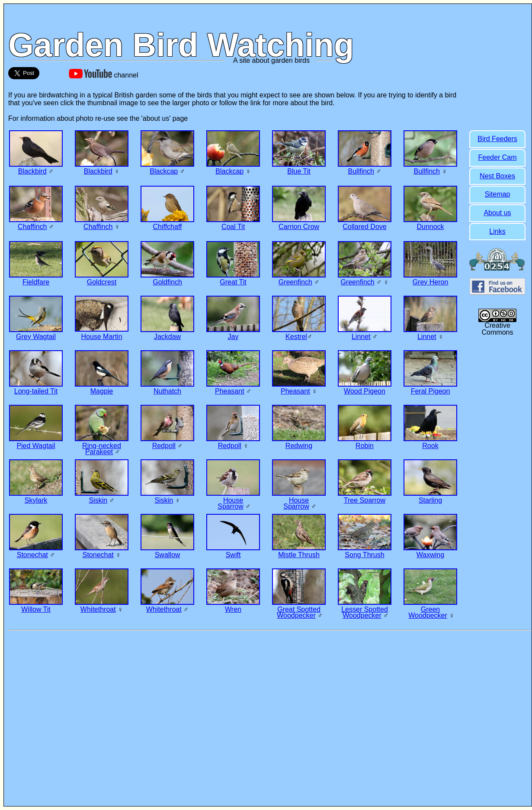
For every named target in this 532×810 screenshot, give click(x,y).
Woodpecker (296, 615)
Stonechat (32, 555)
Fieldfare (36, 282)
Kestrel (296, 337)
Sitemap (498, 194)
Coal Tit (233, 227)
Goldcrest (102, 282)
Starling (430, 500)
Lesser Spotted (365, 609)
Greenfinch (295, 282)
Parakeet (99, 452)
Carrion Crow (299, 227)
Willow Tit (36, 609)
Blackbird (32, 171)
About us (497, 213)
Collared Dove (364, 227)
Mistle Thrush (299, 555)
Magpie (102, 391)
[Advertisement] (497, 480)
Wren (233, 609)
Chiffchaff (167, 227)
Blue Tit (299, 171)
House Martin (101, 337)
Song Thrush (364, 555)
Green (430, 609)
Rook (430, 446)
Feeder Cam (498, 157)
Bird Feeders (497, 139)
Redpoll (164, 446)
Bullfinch (361, 171)
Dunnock (430, 227)
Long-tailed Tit (36, 391)
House (233, 500)
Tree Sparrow (365, 500)
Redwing (299, 446)
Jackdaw (167, 337)
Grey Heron (431, 282)
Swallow (168, 555)
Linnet (361, 337)
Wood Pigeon (365, 391)
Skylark (36, 500)
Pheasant (230, 391)
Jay (233, 337)
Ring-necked (102, 446)
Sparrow (231, 506)
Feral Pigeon (431, 391)
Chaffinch (32, 227)
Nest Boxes (497, 176)
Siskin (98, 500)
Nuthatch (167, 391)
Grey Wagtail (36, 337)
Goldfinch (167, 282)
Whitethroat (98, 609)
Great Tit (233, 282)
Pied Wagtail (36, 446)
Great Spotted (299, 609)
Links (497, 231)
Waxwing (430, 555)
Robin (365, 446)
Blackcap (164, 171)
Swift (233, 555)
